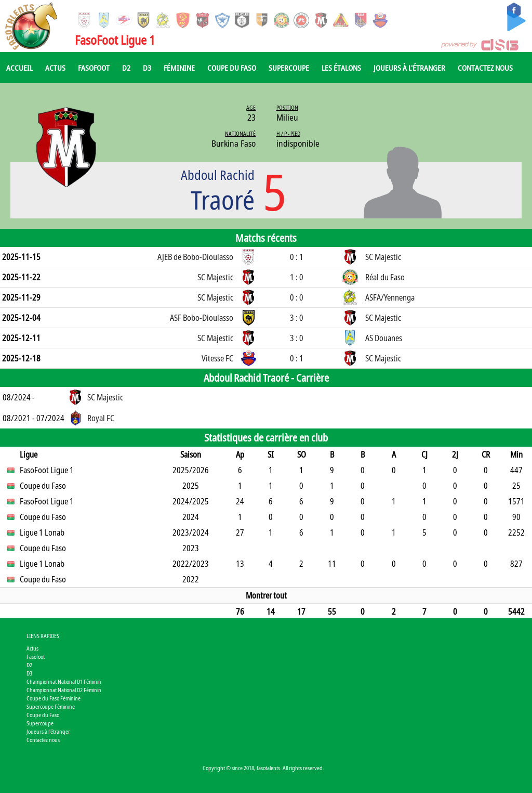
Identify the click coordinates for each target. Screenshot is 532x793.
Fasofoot (94, 68)
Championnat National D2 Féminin (64, 690)
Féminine (179, 68)
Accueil (19, 68)
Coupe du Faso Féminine (54, 698)
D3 (147, 68)
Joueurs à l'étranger (409, 68)
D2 (126, 68)
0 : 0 (297, 297)
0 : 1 (297, 257)
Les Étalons (341, 68)
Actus (55, 68)
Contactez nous (485, 68)
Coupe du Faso (232, 68)
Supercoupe (289, 68)
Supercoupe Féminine (51, 706)
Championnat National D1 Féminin (64, 681)
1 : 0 (297, 277)
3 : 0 (297, 318)
